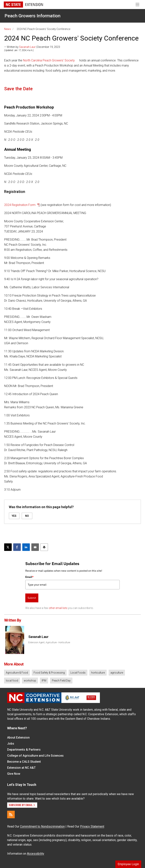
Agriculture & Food (17, 673)
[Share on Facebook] (17, 547)
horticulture (98, 673)
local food (12, 681)
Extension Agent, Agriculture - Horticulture (49, 642)
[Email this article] (35, 547)
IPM (44, 681)
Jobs (11, 744)
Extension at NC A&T (21, 768)
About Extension (18, 738)
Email (29, 577)
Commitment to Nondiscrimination (42, 826)
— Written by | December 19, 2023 (32, 47)
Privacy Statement (92, 826)
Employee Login (128, 864)
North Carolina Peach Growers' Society (49, 60)
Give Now (14, 774)
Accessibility (36, 854)
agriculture (117, 673)
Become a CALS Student (24, 762)
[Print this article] (44, 547)
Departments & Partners (24, 750)
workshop (30, 681)
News (8, 29)
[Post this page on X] (8, 547)
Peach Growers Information (32, 16)
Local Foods (78, 673)
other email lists (58, 608)
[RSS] (11, 814)
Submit (32, 598)
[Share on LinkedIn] (26, 547)
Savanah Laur (27, 47)
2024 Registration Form (20, 205)
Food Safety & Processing (49, 673)
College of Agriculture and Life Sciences (35, 756)
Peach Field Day (61, 681)
